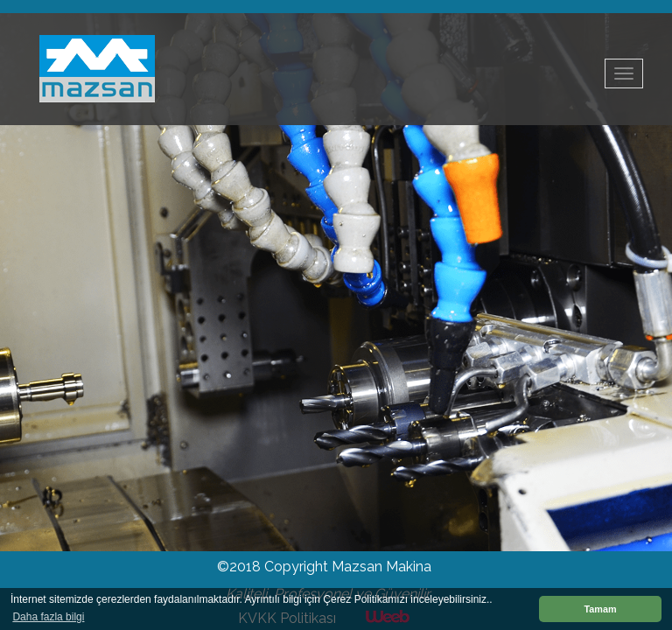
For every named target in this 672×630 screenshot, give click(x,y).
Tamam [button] (600, 609)
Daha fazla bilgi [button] (48, 617)
